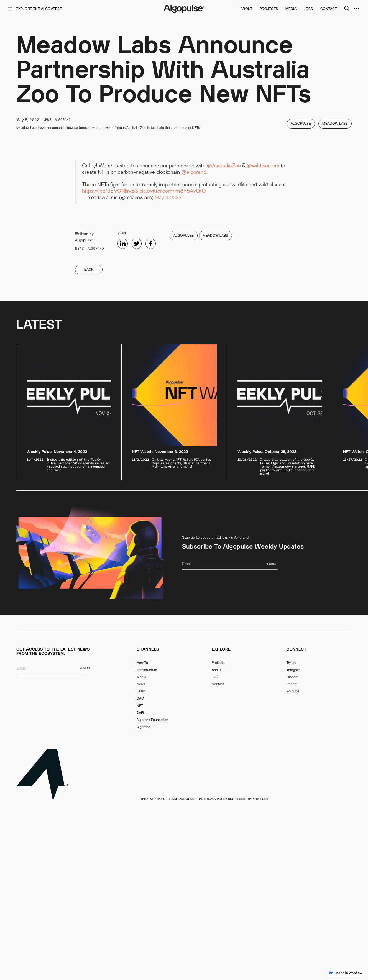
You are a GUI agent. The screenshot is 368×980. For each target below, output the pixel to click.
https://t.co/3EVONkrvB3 (110, 361)
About (216, 840)
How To (142, 833)
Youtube (293, 861)
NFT (140, 876)
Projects (218, 833)
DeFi (140, 882)
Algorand (143, 897)
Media (141, 847)
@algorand (194, 342)
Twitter (292, 833)
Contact (218, 854)
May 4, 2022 (168, 368)
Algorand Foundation (152, 890)
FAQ (215, 847)
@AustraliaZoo (224, 336)
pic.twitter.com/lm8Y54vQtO (173, 361)
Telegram (293, 840)
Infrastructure (147, 840)
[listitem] (69, 582)
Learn (141, 861)
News (141, 854)
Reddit (292, 854)
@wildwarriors (263, 336)
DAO (140, 868)
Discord (292, 847)
